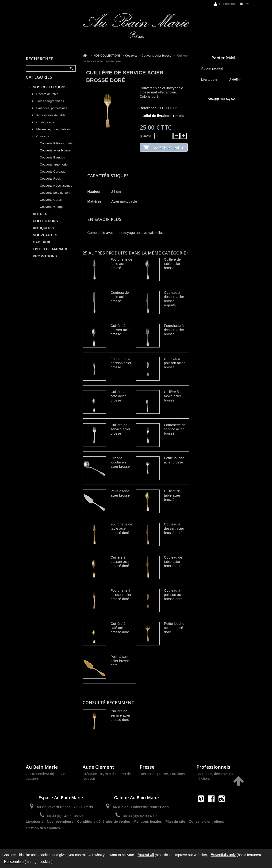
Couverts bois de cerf (55, 198)
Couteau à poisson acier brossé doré (174, 595)
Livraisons (35, 832)
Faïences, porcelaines (52, 113)
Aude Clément (98, 767)
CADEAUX (42, 247)
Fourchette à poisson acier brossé (121, 363)
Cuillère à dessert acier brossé (121, 330)
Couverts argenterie (54, 169)
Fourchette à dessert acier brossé (174, 330)
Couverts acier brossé (55, 155)
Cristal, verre (45, 127)
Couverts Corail (51, 205)
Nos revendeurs (60, 832)
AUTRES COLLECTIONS (46, 222)
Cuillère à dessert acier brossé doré (121, 561)
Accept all (146, 855)
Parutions (177, 774)
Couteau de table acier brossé (120, 297)
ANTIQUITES (44, 233)
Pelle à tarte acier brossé (120, 493)
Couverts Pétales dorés (56, 148)
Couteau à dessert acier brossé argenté (174, 299)
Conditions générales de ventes (103, 832)
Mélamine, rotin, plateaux (54, 134)
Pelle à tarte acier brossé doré (120, 661)
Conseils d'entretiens (206, 832)
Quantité (145, 136)
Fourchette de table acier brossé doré (121, 528)
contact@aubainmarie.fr (213, 809)
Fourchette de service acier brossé (175, 429)
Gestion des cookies (43, 839)
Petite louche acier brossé (174, 460)
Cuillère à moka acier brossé (173, 396)
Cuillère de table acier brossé (172, 264)
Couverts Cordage (53, 176)
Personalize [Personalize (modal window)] (14, 862)
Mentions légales (148, 832)
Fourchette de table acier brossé (121, 264)
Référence (148, 108)
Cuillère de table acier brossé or (172, 495)
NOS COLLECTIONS (50, 92)
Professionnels (213, 767)
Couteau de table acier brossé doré (173, 561)
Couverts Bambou (53, 162)
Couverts (43, 141)
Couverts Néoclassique (56, 191)
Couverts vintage (52, 212)
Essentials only (223, 855)
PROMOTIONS (45, 261)
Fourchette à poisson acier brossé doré (121, 595)
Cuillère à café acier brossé (118, 396)
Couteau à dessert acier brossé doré (174, 528)
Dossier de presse (154, 774)
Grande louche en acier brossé (120, 462)
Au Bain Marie (42, 767)
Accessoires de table (51, 120)
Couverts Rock (50, 183)
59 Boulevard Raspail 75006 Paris (65, 807)
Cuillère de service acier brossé (120, 429)
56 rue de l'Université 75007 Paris (141, 807)
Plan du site (175, 832)
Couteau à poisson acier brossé (174, 363)
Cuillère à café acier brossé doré (120, 628)
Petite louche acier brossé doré (174, 628)
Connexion (224, 4)
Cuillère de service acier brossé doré (120, 715)
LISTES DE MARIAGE (51, 254)
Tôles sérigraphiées (50, 106)
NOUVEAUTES (45, 240)
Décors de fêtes (48, 99)
